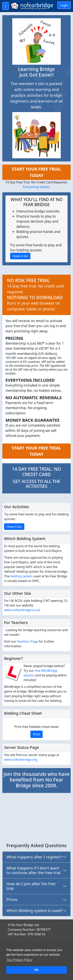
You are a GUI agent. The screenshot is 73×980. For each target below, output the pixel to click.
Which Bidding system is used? (34, 911)
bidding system (22, 576)
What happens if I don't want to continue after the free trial (33, 870)
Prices (12, 899)
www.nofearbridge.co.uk (22, 610)
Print (36, 734)
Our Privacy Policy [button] (20, 960)
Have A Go (14, 527)
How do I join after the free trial (31, 886)
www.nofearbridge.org (21, 760)
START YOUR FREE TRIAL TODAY (36, 172)
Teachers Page (27, 641)
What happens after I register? (34, 857)
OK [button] (37, 970)
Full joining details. (36, 187)
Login (64, 5)
